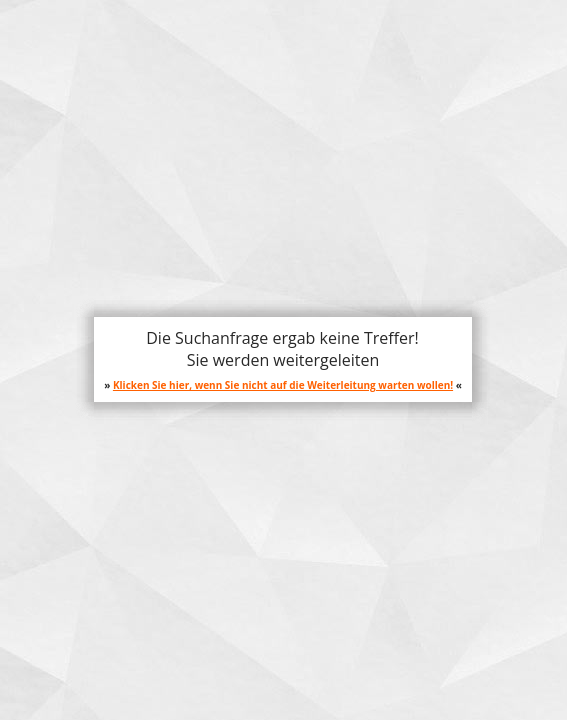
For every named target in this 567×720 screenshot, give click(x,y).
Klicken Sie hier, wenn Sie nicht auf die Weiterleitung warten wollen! (283, 385)
